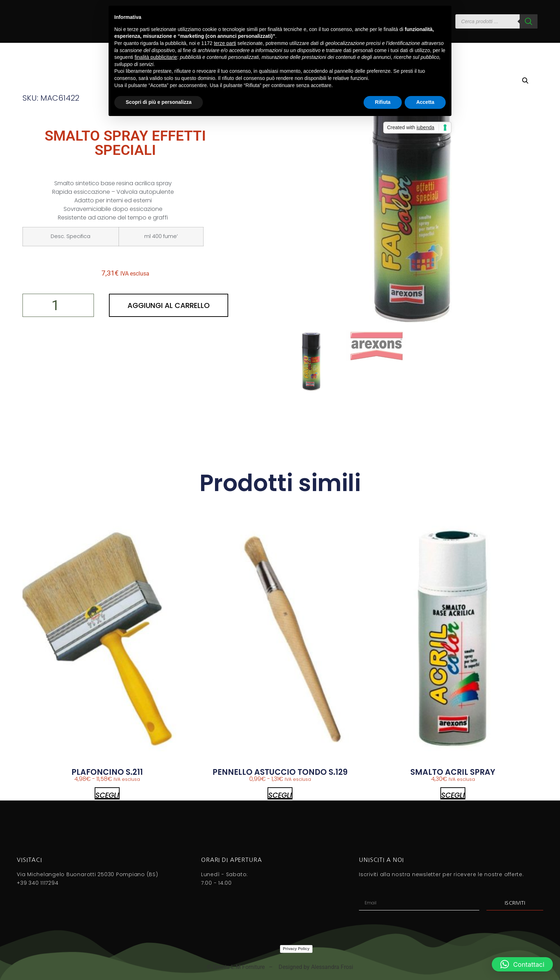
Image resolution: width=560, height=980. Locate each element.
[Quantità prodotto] (58, 305)
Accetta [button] (425, 102)
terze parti (225, 43)
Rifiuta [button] (383, 102)
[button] (525, 81)
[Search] (529, 21)
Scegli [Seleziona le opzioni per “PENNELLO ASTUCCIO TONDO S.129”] (280, 795)
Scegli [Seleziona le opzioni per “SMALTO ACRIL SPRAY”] (453, 795)
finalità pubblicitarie (156, 57)
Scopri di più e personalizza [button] (159, 102)
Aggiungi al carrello (169, 305)
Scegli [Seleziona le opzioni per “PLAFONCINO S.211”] (107, 795)
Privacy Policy (296, 949)
